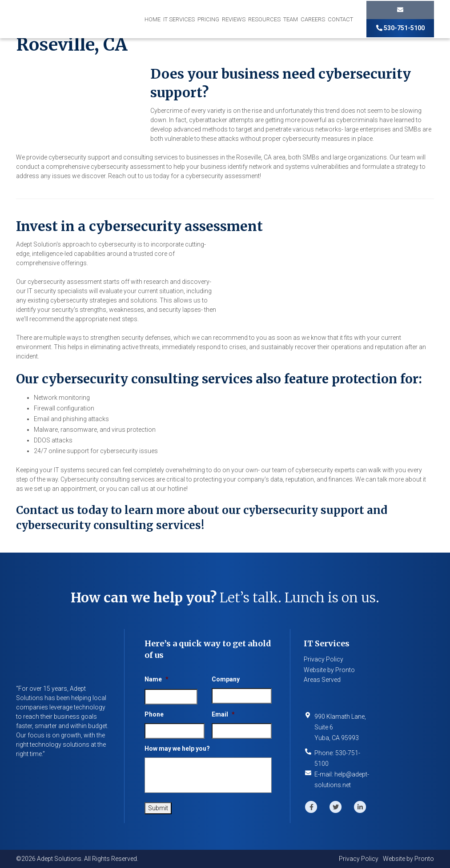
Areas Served (322, 680)
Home (153, 19)
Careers (313, 19)
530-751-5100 (400, 28)
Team (291, 19)
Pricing (208, 19)
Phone (154, 714)
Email (223, 714)
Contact (340, 19)
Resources (264, 19)
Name (157, 679)
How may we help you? (177, 749)
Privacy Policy (323, 659)
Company (226, 679)
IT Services (179, 19)
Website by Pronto (329, 670)
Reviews (234, 19)
